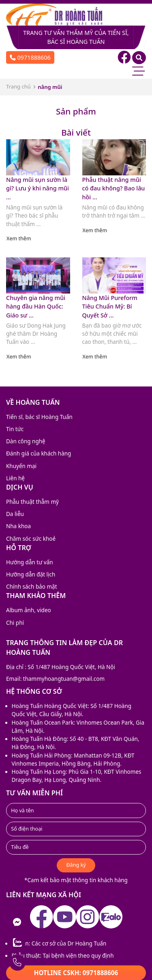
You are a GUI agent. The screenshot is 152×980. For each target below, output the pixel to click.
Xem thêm (19, 239)
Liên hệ (15, 478)
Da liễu (15, 514)
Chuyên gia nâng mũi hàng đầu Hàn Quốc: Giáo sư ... (36, 307)
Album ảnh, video (29, 610)
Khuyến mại (21, 466)
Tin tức (15, 429)
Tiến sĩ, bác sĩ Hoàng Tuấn (39, 417)
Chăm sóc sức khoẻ (31, 539)
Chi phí (15, 623)
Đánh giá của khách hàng (39, 453)
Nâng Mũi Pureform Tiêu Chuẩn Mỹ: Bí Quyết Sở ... (110, 307)
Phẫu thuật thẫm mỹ (32, 502)
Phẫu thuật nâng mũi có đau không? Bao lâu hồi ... (114, 188)
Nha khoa (18, 526)
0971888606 (30, 57)
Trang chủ (18, 86)
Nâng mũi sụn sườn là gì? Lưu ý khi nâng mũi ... (37, 188)
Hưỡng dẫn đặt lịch (31, 574)
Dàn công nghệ (26, 441)
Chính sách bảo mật (32, 587)
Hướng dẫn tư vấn (30, 562)
